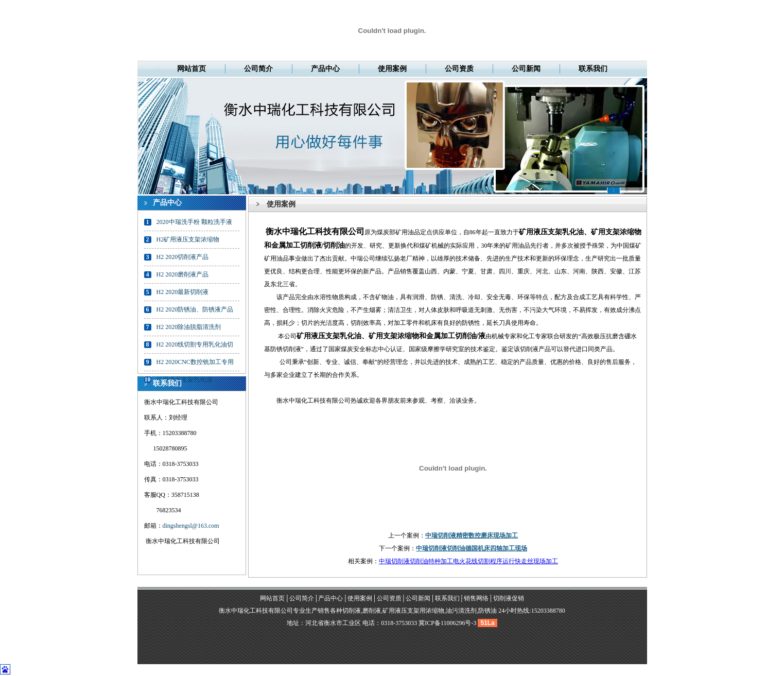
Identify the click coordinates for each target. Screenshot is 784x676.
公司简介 (258, 69)
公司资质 (459, 69)
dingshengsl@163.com (191, 526)
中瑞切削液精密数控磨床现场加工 (472, 535)
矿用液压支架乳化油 (184, 379)
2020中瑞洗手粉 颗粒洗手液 (194, 222)
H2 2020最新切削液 (183, 292)
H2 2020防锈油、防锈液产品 (195, 309)
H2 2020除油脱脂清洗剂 (189, 327)
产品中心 (325, 69)
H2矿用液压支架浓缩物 (188, 239)
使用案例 (392, 69)
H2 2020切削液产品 (183, 257)
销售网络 (476, 598)
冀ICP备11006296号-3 (447, 623)
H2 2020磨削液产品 (183, 274)
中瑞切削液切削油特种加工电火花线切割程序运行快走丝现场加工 (468, 561)
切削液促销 (509, 598)
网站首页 (191, 69)
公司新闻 (526, 69)
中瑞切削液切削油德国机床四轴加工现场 (472, 548)
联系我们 (593, 69)
